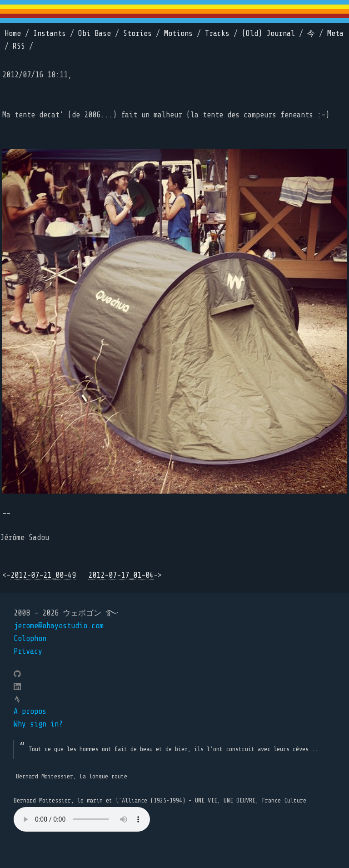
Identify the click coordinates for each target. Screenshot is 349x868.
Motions (178, 33)
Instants (50, 33)
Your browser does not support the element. (82, 819)
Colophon (30, 638)
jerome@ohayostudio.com (59, 626)
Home (13, 33)
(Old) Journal (268, 33)
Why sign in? (38, 724)
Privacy (28, 651)
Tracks (217, 33)
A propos (30, 711)
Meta (335, 33)
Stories (137, 33)
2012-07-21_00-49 (43, 575)
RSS (19, 46)
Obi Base (95, 33)
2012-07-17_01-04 (121, 575)
